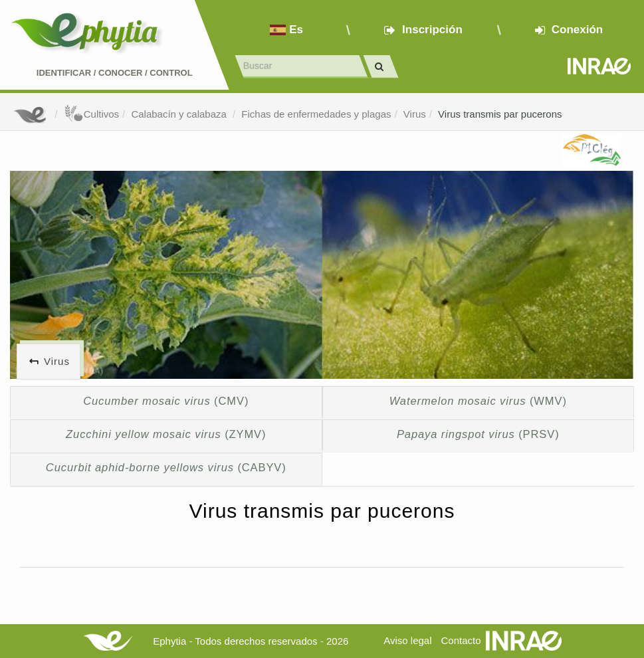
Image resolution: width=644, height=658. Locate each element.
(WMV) (478, 401)
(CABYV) (166, 467)
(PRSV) (478, 434)
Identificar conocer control (115, 73)
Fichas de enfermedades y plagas (316, 114)
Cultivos (91, 114)
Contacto (461, 640)
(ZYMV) (166, 434)
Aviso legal (407, 640)
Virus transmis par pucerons (500, 114)
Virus (415, 114)
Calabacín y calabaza (180, 114)
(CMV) (166, 401)
